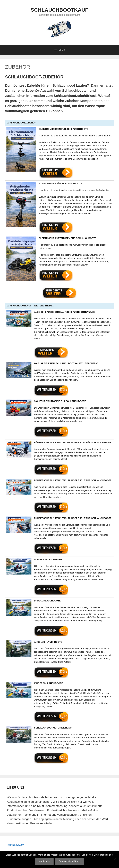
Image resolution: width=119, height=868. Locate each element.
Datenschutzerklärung (70, 861)
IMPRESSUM (16, 845)
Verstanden (44, 861)
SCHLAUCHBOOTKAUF (60, 10)
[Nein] (115, 859)
